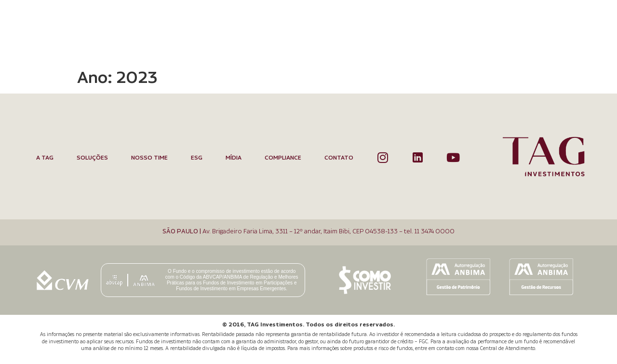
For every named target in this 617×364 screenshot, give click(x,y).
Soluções (293, 31)
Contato (520, 31)
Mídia (424, 31)
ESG (390, 31)
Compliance (470, 31)
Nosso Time (346, 31)
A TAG (249, 31)
